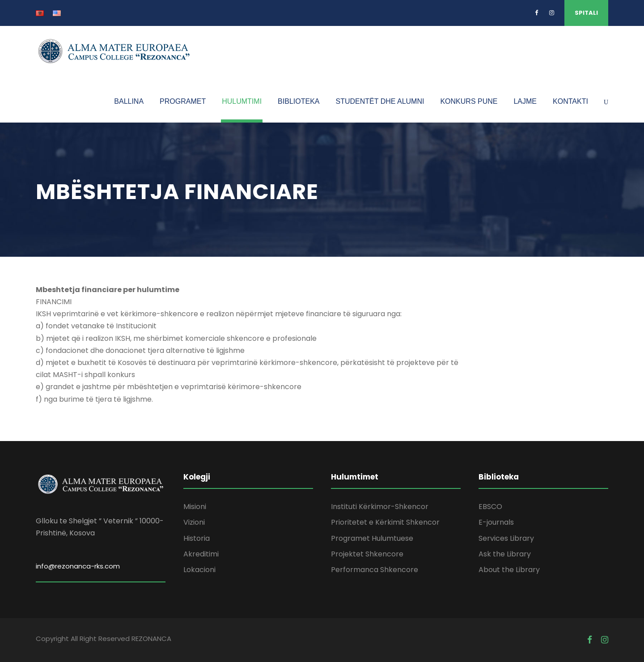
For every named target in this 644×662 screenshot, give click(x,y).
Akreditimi (201, 554)
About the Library (509, 570)
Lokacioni (199, 570)
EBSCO (490, 507)
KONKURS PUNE (469, 101)
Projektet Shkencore (367, 554)
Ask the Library (505, 554)
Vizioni (194, 522)
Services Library (506, 538)
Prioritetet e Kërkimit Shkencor (385, 522)
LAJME (525, 101)
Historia (197, 538)
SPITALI (586, 13)
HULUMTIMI (242, 101)
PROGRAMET (183, 101)
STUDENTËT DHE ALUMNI (380, 101)
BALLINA (129, 101)
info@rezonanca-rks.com (78, 566)
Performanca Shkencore (375, 570)
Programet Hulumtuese (372, 538)
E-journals (496, 522)
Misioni (195, 507)
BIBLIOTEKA (299, 101)
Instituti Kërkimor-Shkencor (380, 507)
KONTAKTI (570, 101)
